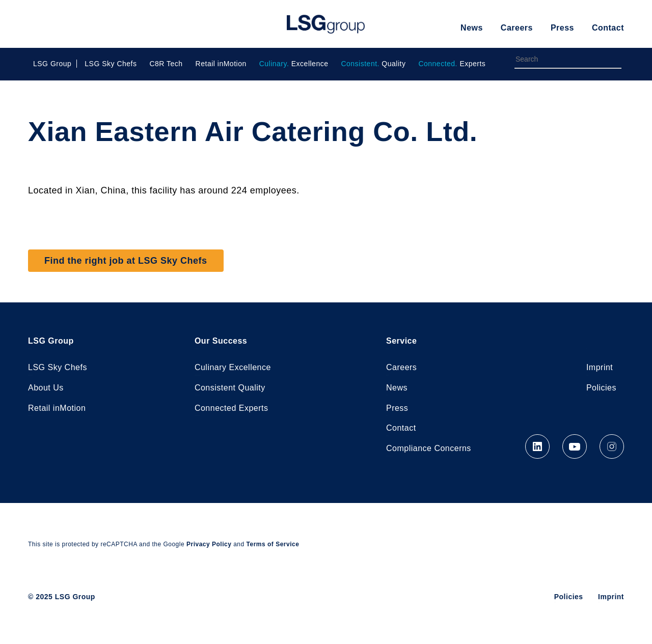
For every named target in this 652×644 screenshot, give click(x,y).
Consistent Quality (230, 388)
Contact (608, 28)
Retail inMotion (221, 64)
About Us (46, 388)
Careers (517, 28)
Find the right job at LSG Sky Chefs (126, 261)
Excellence (294, 64)
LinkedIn (537, 447)
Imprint (600, 367)
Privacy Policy (209, 545)
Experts (452, 64)
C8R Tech (166, 64)
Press (562, 28)
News (472, 28)
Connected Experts (232, 408)
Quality (373, 64)
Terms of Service (273, 545)
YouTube (575, 447)
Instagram (612, 447)
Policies (601, 388)
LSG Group (326, 24)
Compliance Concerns (429, 449)
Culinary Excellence (233, 367)
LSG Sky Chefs (111, 64)
